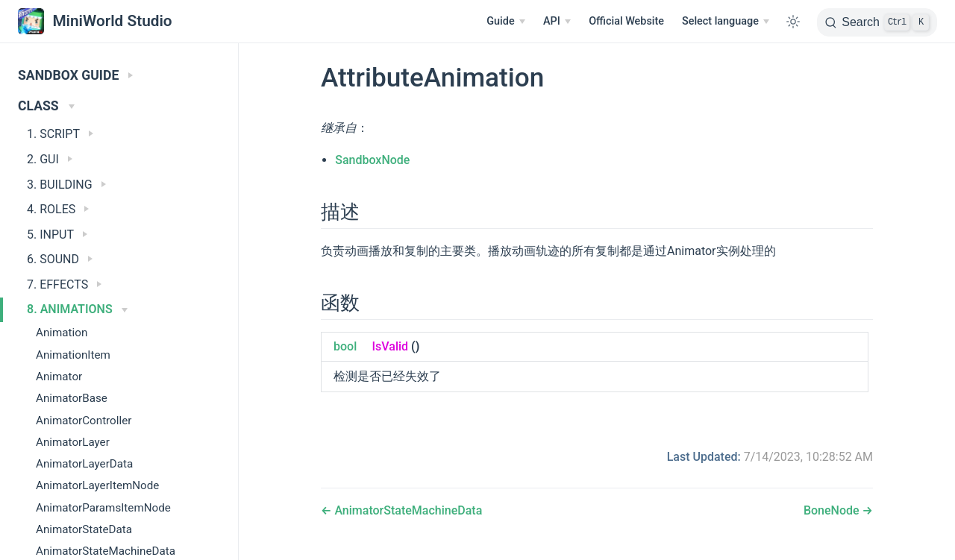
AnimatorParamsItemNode (103, 508)
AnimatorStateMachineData (407, 510)
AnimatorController (84, 421)
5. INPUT (57, 235)
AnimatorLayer (73, 442)
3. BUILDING (66, 185)
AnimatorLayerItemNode (97, 485)
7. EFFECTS (64, 284)
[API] (557, 22)
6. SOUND (60, 259)
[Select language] (726, 22)
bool (345, 346)
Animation (62, 333)
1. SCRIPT (60, 134)
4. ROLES (58, 209)
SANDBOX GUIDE (75, 75)
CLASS (46, 106)
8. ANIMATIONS (77, 309)
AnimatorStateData (84, 529)
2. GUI (50, 159)
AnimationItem (73, 355)
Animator (59, 377)
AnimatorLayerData (84, 464)
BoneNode (833, 510)
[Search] (877, 22)
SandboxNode (372, 160)
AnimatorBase (72, 398)
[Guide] (506, 22)
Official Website (626, 21)
